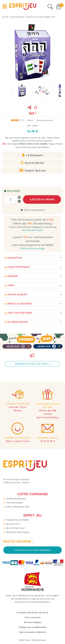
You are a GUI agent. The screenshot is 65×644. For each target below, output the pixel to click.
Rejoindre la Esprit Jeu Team (32, 364)
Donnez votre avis (45, 120)
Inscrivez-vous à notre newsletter (33, 550)
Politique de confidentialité (32, 627)
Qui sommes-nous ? (16, 528)
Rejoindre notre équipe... (18, 532)
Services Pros (12, 524)
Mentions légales (33, 622)
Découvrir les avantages (33, 248)
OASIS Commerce (39, 640)
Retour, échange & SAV (17, 507)
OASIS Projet (24, 640)
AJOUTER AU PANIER (42, 199)
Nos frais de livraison (32, 230)
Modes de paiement (16, 498)
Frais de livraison (14, 503)
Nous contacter (33, 617)
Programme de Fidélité (17, 520)
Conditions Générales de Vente (32, 612)
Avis (30, 120)
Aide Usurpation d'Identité (32, 632)
